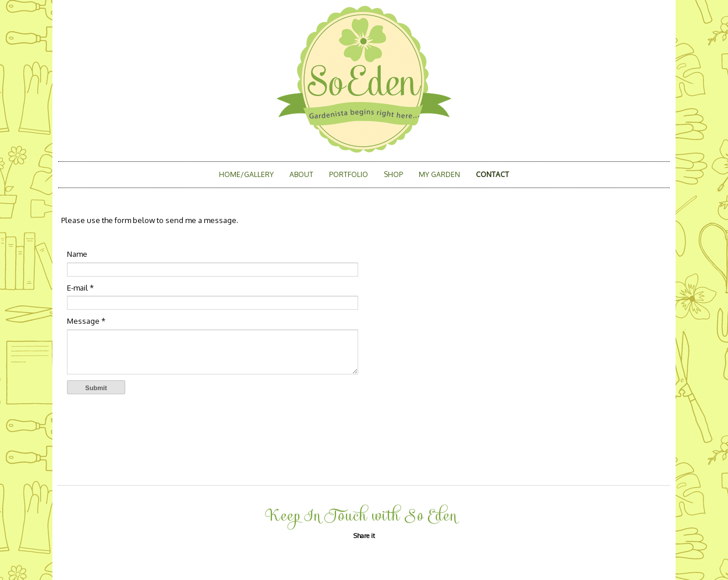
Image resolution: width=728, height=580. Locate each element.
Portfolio (349, 174)
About (301, 174)
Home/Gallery (246, 174)
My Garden (439, 174)
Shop (393, 174)
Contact (492, 174)
